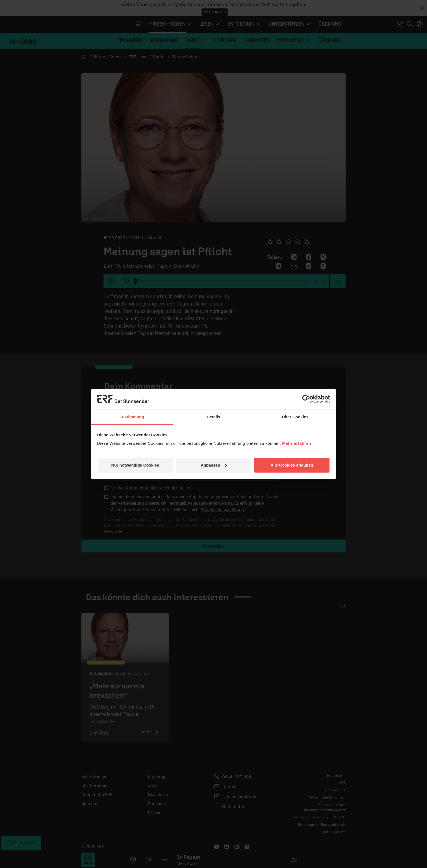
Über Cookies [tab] (295, 417)
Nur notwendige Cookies (135, 465)
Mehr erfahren (297, 443)
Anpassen (214, 465)
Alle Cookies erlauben (292, 465)
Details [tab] (213, 417)
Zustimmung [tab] (132, 417)
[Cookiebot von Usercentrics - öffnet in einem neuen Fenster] (306, 399)
